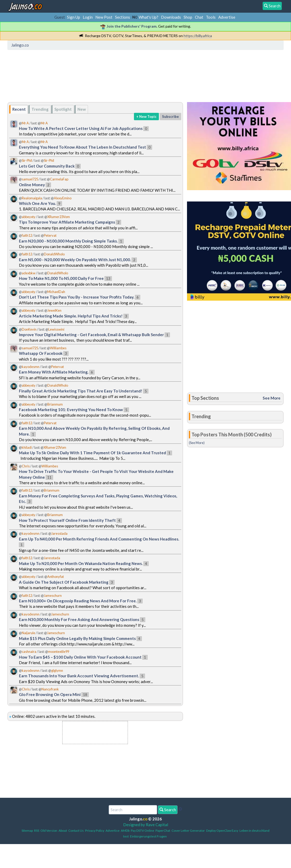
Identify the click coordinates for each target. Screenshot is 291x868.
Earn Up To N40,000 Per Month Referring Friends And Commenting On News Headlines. (99, 539)
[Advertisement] (105, 75)
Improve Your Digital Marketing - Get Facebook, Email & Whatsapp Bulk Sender (92, 335)
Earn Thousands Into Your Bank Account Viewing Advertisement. (79, 676)
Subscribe (170, 117)
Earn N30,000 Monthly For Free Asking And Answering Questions (79, 619)
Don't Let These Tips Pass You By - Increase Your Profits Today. (77, 297)
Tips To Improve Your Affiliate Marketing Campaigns (67, 222)
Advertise (227, 17)
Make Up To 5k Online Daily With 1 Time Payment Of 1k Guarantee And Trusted (92, 453)
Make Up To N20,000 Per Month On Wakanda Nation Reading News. (81, 563)
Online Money (32, 185)
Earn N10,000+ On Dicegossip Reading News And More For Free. (78, 601)
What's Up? (149, 17)
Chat (199, 17)
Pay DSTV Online (142, 831)
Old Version (49, 831)
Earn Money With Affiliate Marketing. (54, 372)
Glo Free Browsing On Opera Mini (50, 694)
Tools (211, 17)
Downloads (171, 17)
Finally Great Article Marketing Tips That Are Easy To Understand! (81, 391)
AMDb (125, 831)
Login (88, 17)
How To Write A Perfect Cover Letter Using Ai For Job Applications (81, 128)
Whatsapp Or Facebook (41, 353)
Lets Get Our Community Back (47, 166)
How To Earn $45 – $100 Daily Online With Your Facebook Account (80, 657)
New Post (104, 17)
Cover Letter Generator (188, 831)
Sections (123, 17)
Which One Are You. (37, 203)
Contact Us (76, 831)
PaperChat (163, 831)
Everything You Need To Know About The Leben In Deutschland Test (82, 147)
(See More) (197, 443)
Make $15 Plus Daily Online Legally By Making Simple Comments (77, 638)
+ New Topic (146, 117)
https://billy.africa (198, 36)
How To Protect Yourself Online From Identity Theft (67, 520)
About (63, 831)
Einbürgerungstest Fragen (148, 836)
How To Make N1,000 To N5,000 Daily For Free (61, 278)
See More (272, 398)
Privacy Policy (95, 831)
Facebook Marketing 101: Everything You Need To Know (71, 410)
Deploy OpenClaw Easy (222, 831)
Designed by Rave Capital (146, 825)
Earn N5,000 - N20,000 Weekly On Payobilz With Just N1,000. (75, 260)
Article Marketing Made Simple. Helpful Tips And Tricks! (71, 316)
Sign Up (74, 17)
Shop (188, 17)
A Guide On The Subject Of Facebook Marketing (64, 582)
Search (168, 810)
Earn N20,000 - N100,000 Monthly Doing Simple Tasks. (68, 241)
